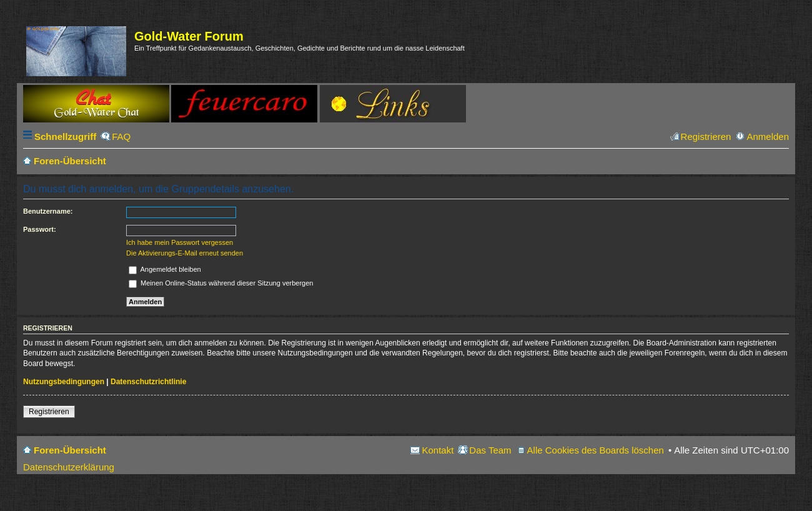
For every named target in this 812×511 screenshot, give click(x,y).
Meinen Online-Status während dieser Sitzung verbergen (221, 283)
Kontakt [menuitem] (438, 450)
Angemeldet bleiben (165, 269)
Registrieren (49, 412)
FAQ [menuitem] (121, 136)
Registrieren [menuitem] (706, 136)
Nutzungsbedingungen (64, 382)
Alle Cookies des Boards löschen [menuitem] (596, 450)
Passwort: (40, 229)
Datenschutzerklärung (69, 467)
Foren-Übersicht (70, 450)
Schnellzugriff (65, 136)
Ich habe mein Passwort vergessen (180, 242)
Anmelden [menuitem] (768, 136)
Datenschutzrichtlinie (148, 382)
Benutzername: (48, 211)
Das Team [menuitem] (490, 450)
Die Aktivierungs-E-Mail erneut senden (185, 253)
